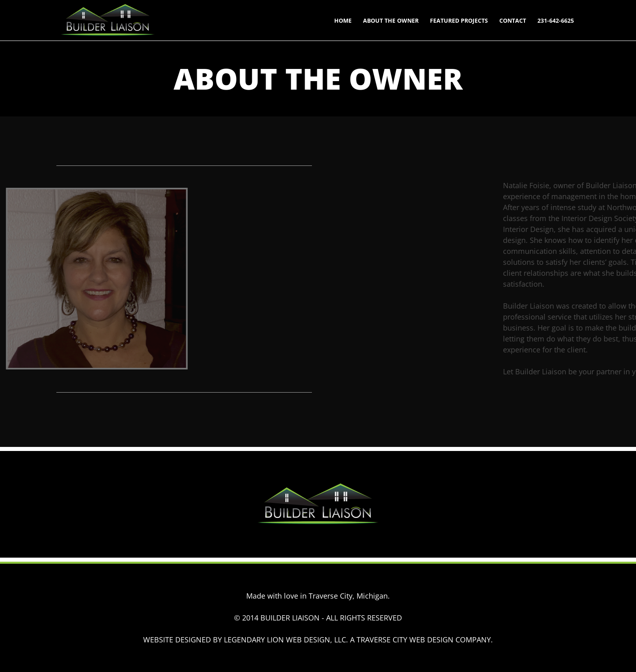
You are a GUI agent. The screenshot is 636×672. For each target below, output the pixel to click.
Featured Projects (459, 20)
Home (343, 20)
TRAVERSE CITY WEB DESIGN (405, 640)
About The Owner (391, 20)
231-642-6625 (556, 20)
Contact (513, 20)
